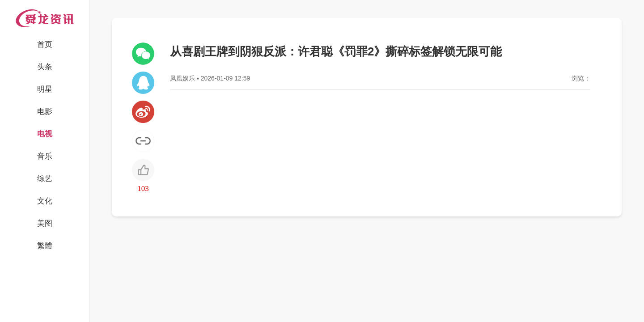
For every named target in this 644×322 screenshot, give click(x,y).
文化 (45, 201)
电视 (45, 134)
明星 (45, 89)
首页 (45, 44)
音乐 (45, 156)
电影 (45, 112)
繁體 (45, 246)
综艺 (45, 179)
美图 (45, 223)
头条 (45, 67)
